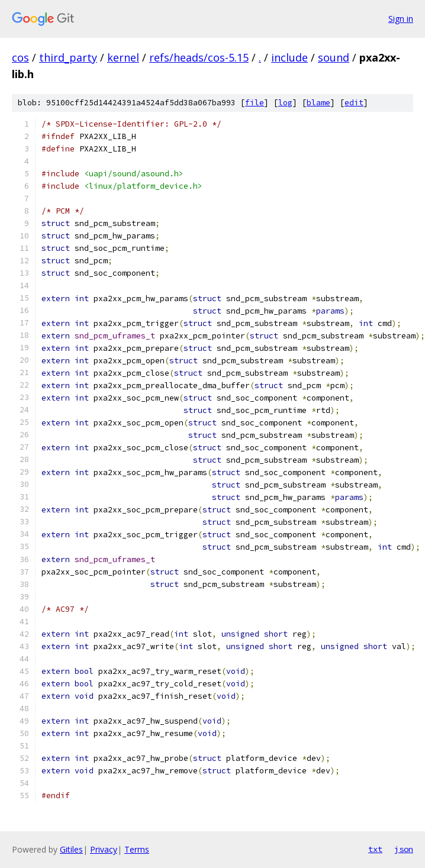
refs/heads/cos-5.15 (199, 57)
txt (375, 849)
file (255, 103)
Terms (137, 849)
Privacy (104, 849)
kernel (123, 57)
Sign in (401, 19)
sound (334, 57)
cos (20, 57)
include (289, 57)
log (285, 103)
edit (354, 103)
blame (318, 103)
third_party (68, 57)
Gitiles (71, 849)
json (404, 849)
